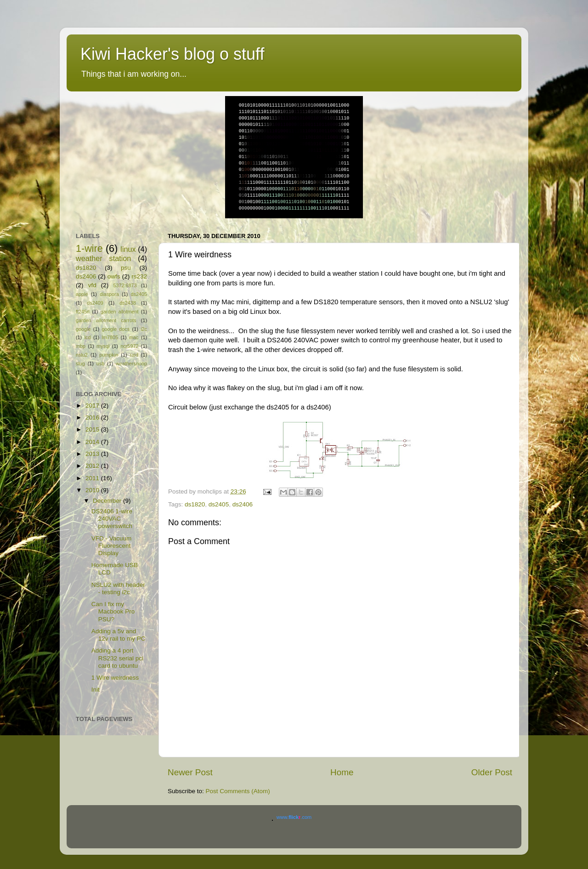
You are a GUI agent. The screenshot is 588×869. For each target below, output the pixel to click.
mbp (81, 346)
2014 (93, 442)
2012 (93, 466)
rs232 (139, 276)
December (108, 501)
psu (126, 268)
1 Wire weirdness (115, 678)
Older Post (492, 772)
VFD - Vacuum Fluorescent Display (112, 546)
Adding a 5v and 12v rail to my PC (119, 635)
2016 (93, 417)
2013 (93, 454)
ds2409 (95, 303)
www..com (294, 817)
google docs (116, 329)
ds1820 (195, 504)
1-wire (89, 248)
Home (342, 772)
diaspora (109, 294)
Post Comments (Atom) (238, 791)
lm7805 (110, 337)
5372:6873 (125, 285)
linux (128, 249)
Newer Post (190, 772)
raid (134, 355)
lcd (88, 337)
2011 (93, 478)
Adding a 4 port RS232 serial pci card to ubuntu (117, 658)
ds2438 (127, 303)
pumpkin (109, 355)
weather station (103, 258)
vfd (92, 285)
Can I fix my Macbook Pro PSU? (113, 611)
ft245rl (83, 312)
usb (100, 364)
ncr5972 (129, 346)
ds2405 (219, 504)
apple (82, 294)
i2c (144, 329)
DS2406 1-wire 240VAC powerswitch (112, 519)
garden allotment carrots (106, 320)
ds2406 (243, 504)
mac (134, 337)
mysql (103, 346)
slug (80, 364)
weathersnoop (131, 364)
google (83, 329)
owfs (114, 276)
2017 (93, 406)
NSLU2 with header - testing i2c (118, 588)
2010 (93, 490)
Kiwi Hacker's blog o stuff (172, 54)
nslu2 (82, 355)
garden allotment (120, 312)
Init (96, 690)
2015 (93, 429)
